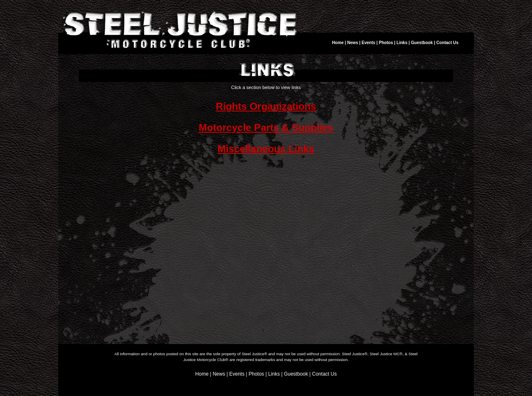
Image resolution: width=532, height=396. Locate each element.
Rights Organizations (266, 106)
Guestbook (422, 43)
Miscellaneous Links (266, 149)
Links (402, 43)
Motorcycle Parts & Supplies (266, 127)
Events (368, 43)
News (352, 43)
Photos (386, 43)
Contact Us (447, 43)
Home (338, 43)
